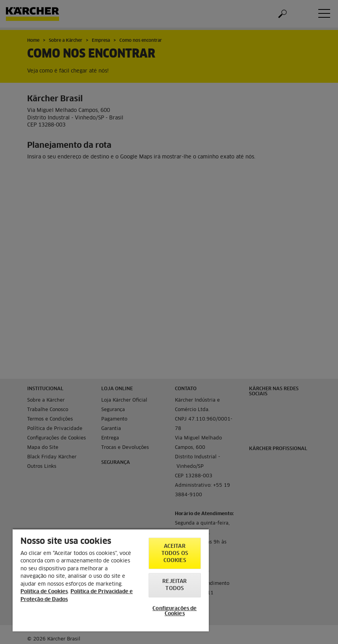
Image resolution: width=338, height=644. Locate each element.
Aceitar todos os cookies (175, 554)
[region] (111, 580)
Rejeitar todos (175, 585)
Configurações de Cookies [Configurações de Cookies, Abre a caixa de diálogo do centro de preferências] (175, 611)
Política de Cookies (44, 592)
